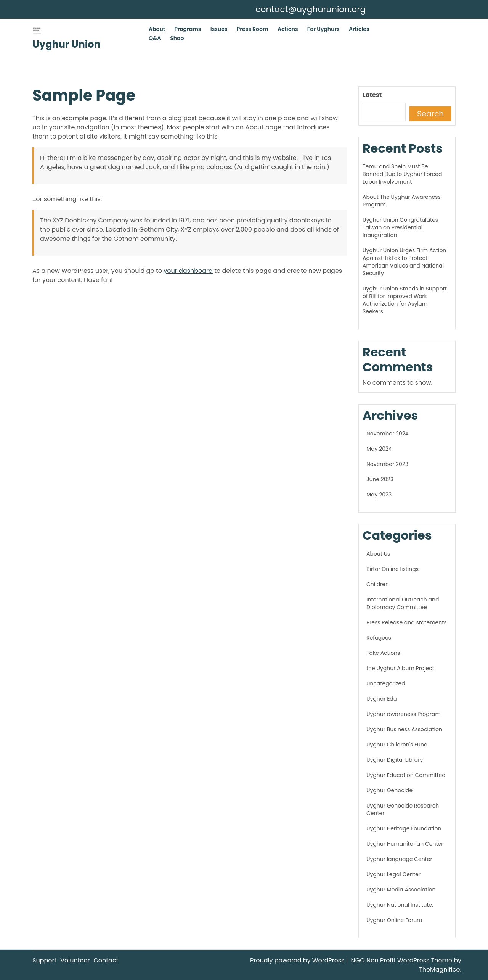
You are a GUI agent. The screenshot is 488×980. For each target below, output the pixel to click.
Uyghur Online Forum (394, 920)
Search (430, 114)
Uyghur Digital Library (395, 760)
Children (378, 584)
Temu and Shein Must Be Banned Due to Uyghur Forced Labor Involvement (402, 174)
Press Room (253, 29)
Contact (106, 960)
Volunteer (75, 960)
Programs (188, 29)
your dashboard (188, 271)
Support (44, 960)
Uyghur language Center (399, 859)
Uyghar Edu (382, 699)
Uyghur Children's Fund (397, 745)
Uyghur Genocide (389, 790)
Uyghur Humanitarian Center (405, 844)
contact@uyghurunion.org (311, 9)
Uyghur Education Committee (406, 775)
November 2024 (388, 434)
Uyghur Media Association (401, 890)
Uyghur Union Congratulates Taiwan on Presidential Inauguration (400, 227)
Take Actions (383, 653)
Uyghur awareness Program (404, 714)
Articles (359, 29)
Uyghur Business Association (404, 729)
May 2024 (379, 449)
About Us (378, 554)
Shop (177, 38)
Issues (219, 29)
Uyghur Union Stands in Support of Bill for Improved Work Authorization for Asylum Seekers (405, 300)
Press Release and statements (407, 622)
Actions (288, 29)
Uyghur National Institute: (400, 905)
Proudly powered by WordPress (298, 960)
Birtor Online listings (392, 569)
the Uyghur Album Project (400, 668)
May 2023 (379, 495)
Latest (372, 95)
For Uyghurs (323, 29)
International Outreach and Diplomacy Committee (403, 603)
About (157, 29)
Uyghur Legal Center (393, 874)
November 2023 (387, 464)
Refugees (379, 638)
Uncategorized (386, 683)
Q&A (155, 38)
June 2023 (380, 479)
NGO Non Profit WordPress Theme (403, 960)
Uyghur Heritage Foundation (404, 828)
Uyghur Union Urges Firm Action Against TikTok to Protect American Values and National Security (404, 262)
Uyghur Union (67, 44)
